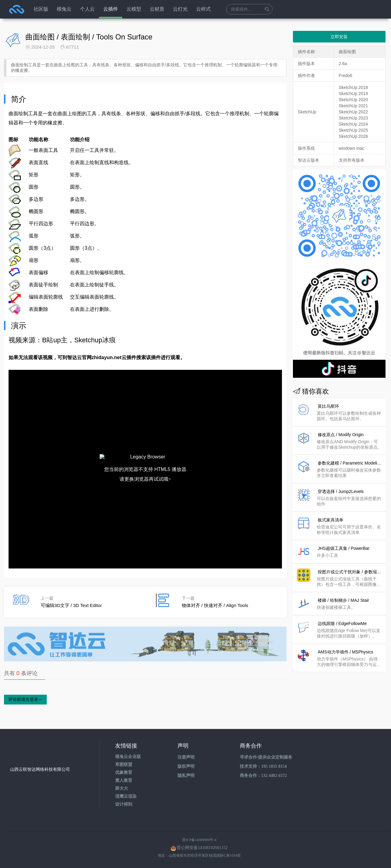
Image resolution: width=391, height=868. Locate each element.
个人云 (87, 9)
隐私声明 (186, 776)
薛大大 (122, 788)
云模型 (134, 9)
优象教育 (124, 772)
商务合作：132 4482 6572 (263, 776)
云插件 (111, 9)
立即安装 (339, 37)
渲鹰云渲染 (126, 796)
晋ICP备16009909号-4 (199, 840)
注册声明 (186, 757)
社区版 (41, 9)
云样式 (203, 9)
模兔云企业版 (128, 757)
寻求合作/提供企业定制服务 (266, 757)
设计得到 (124, 804)
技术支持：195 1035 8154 (263, 766)
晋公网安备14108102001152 (202, 848)
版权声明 (186, 766)
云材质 (157, 9)
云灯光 (180, 9)
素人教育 (124, 780)
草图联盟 (124, 765)
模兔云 (64, 9)
